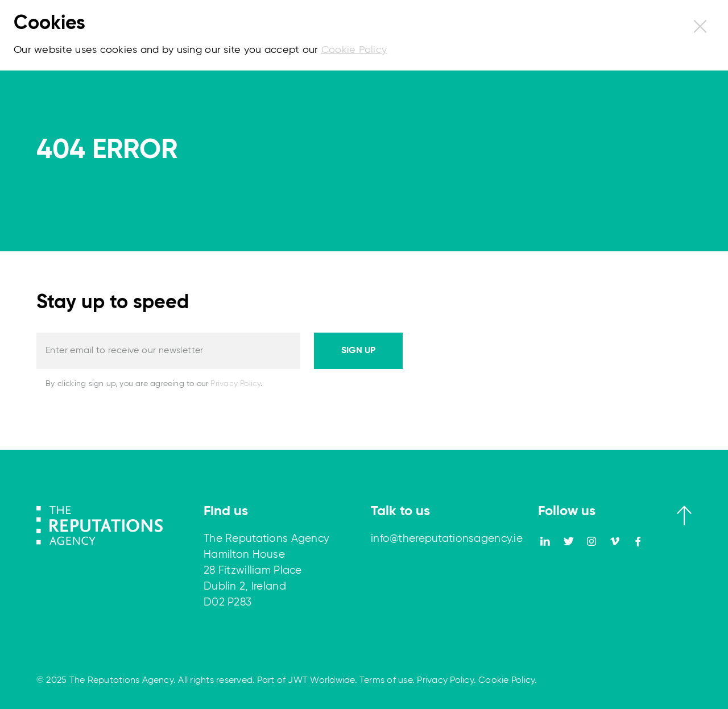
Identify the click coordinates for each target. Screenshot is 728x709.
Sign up (358, 351)
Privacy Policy (235, 384)
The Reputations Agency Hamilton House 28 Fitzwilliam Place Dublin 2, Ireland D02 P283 (266, 571)
